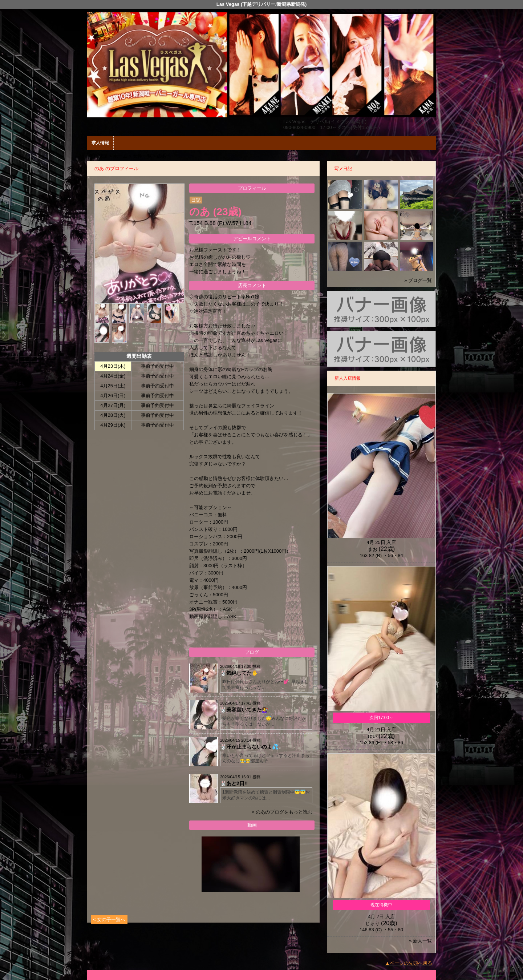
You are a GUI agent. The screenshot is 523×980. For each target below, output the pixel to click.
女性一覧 (142, 156)
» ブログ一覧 (418, 280)
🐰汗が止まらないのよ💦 (249, 747)
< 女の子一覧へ (109, 919)
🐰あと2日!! (234, 783)
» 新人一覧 (420, 941)
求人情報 (100, 143)
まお (373, 549)
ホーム (120, 156)
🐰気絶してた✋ (239, 673)
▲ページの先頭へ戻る (409, 963)
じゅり (372, 923)
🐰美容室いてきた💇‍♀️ (244, 710)
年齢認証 (98, 156)
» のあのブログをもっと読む (282, 812)
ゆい (373, 736)
